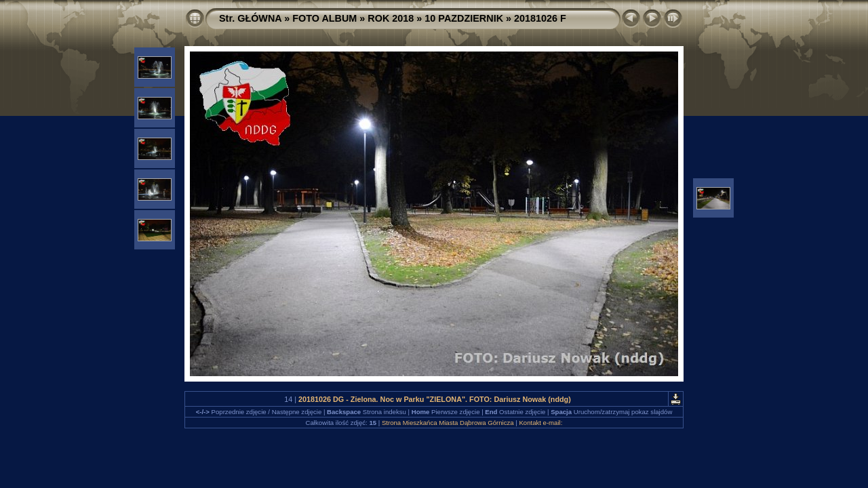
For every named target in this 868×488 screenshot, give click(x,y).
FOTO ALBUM (324, 18)
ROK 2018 (391, 18)
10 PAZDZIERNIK (464, 18)
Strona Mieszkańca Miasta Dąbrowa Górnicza (448, 423)
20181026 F (540, 18)
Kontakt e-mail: (540, 423)
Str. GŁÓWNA (250, 18)
